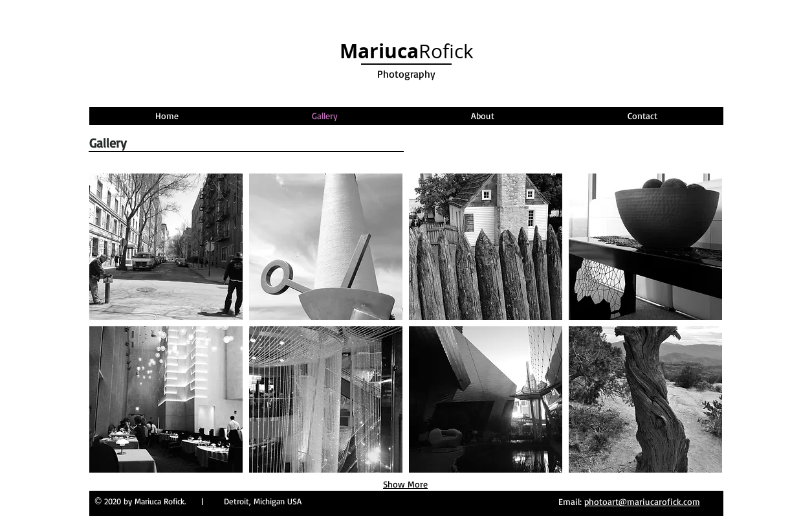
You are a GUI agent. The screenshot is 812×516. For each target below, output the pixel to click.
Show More (405, 484)
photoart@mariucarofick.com (642, 501)
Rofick (407, 51)
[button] (166, 247)
